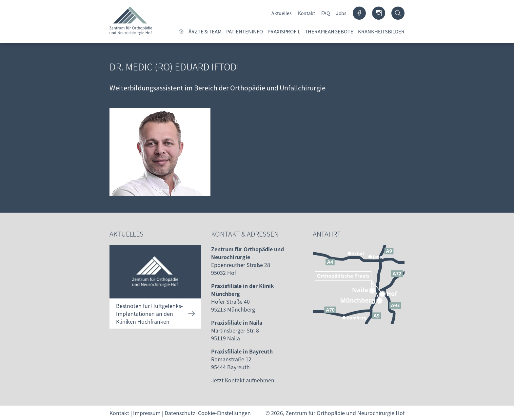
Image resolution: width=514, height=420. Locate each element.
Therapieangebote (329, 31)
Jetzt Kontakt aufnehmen (243, 380)
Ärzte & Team (205, 31)
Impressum (147, 413)
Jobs (341, 13)
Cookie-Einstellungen (224, 413)
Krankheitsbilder (381, 31)
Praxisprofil (284, 31)
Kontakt (306, 13)
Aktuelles (282, 13)
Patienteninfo (245, 31)
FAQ (326, 13)
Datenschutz (180, 413)
